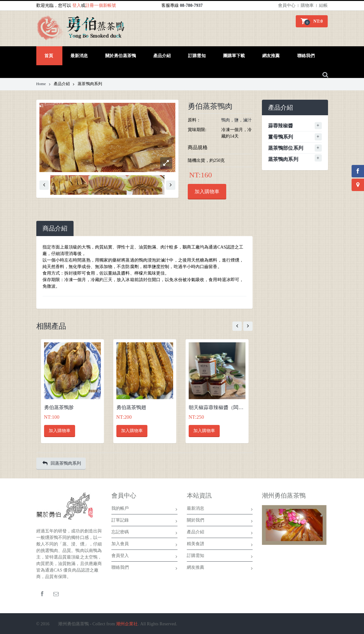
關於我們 (220, 521)
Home (43, 84)
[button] (312, 21)
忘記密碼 (144, 533)
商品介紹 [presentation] (55, 228)
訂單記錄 (144, 521)
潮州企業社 (127, 624)
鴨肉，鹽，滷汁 (237, 120)
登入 (77, 5)
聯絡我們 (144, 568)
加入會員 (144, 545)
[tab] (55, 228)
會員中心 (287, 5)
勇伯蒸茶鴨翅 (131, 407)
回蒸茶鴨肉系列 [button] (62, 463)
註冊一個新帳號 (101, 5)
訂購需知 (220, 557)
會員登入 (144, 557)
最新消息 (220, 509)
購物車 (307, 5)
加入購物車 (207, 192)
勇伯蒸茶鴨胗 (59, 407)
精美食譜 (220, 545)
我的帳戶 (144, 509)
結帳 (323, 5)
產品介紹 (220, 533)
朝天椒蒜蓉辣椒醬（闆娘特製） (217, 407)
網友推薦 (220, 568)
